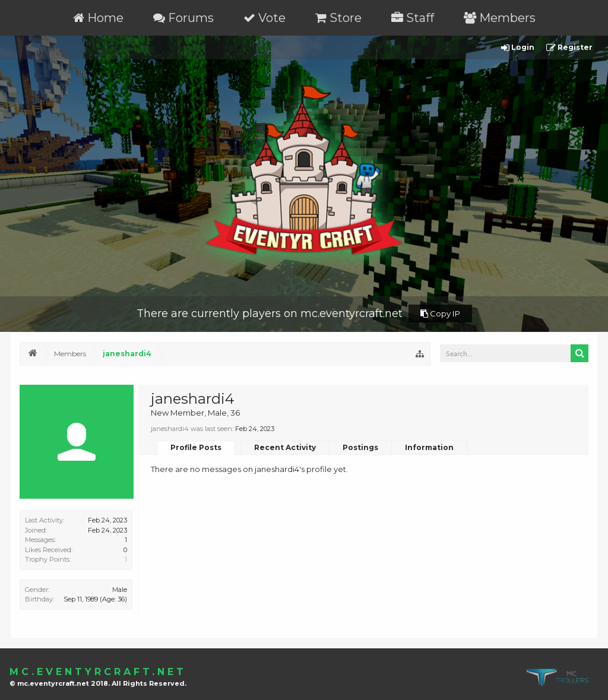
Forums (183, 18)
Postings (360, 447)
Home (98, 18)
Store (338, 18)
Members (500, 18)
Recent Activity (285, 447)
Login (518, 48)
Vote (265, 18)
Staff (413, 18)
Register (569, 48)
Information (429, 447)
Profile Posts (196, 447)
